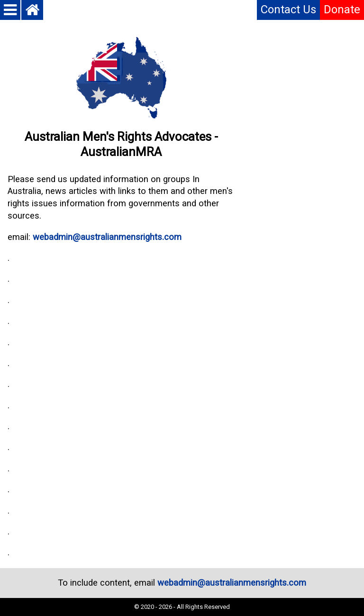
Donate (342, 9)
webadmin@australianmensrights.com (107, 237)
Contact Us (288, 9)
